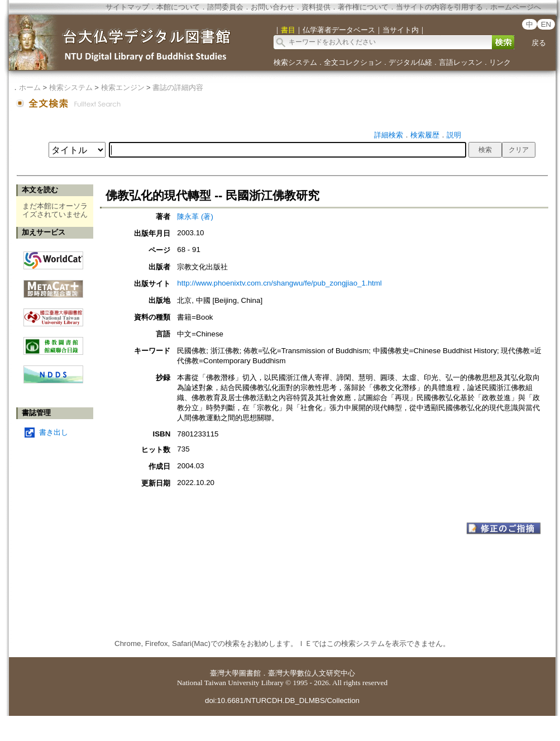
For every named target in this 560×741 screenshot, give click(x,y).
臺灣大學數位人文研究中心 (312, 673)
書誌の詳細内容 (178, 87)
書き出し (54, 432)
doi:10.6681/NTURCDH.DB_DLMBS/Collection (282, 700)
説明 (454, 135)
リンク (500, 62)
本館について (178, 7)
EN (546, 24)
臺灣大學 (224, 673)
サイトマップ (127, 7)
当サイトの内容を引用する (439, 7)
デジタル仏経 (410, 62)
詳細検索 (389, 135)
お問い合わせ (272, 7)
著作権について (363, 7)
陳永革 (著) (195, 217)
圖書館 (250, 673)
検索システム (295, 62)
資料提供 (316, 7)
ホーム (30, 87)
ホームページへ (516, 7)
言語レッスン (461, 62)
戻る (539, 43)
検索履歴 (425, 135)
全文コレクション (353, 62)
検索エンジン (123, 87)
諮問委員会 (225, 7)
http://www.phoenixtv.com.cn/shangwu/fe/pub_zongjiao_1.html (279, 283)
